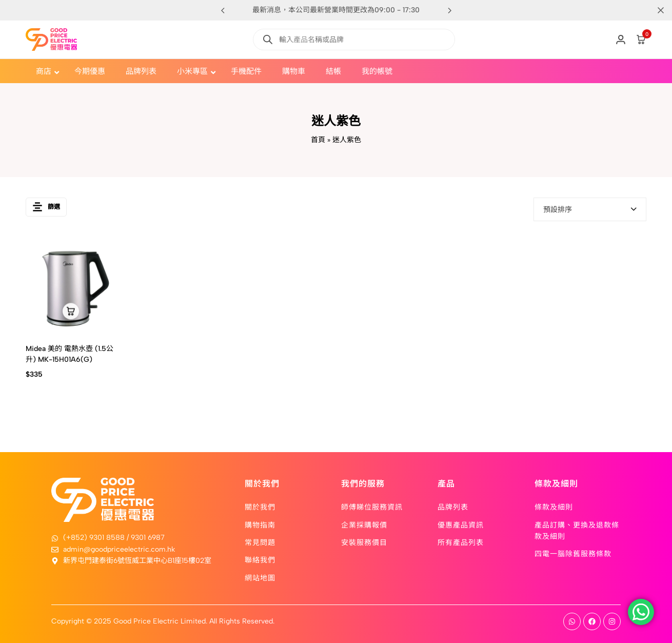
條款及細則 (554, 506)
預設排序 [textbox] (558, 210)
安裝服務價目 (364, 542)
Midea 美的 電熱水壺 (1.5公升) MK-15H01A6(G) (70, 354)
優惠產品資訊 (461, 524)
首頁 (318, 140)
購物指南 (260, 524)
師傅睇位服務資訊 (372, 506)
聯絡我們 (260, 559)
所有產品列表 (461, 542)
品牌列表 (453, 506)
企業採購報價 (364, 524)
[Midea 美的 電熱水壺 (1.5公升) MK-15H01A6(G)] (71, 287)
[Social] (572, 621)
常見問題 (260, 542)
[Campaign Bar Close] (654, 10)
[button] (449, 10)
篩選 (46, 209)
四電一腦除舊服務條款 (573, 553)
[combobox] (590, 209)
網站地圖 (260, 577)
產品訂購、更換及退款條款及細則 (577, 530)
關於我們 (260, 506)
